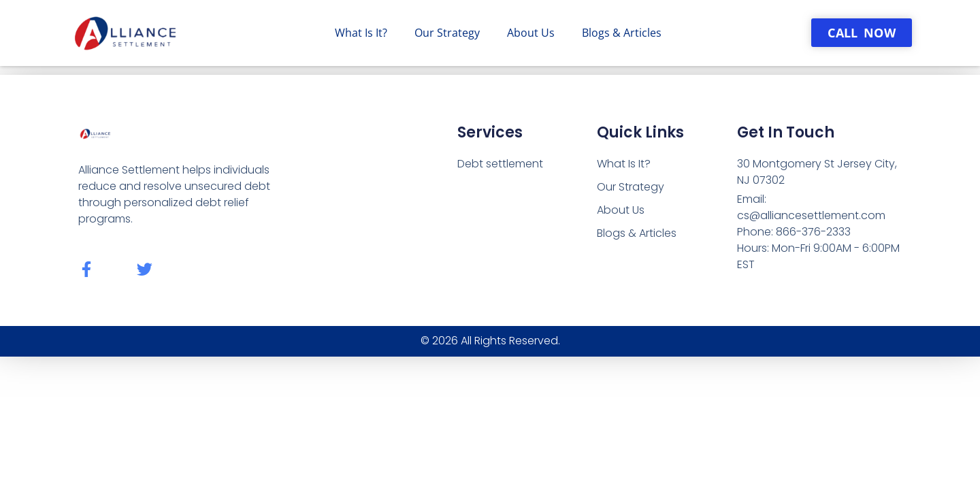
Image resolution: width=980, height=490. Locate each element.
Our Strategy (447, 33)
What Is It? (361, 33)
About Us (531, 33)
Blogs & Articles (622, 33)
